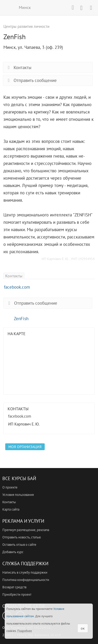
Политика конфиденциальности (26, 580)
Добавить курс (13, 552)
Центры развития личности (26, 26)
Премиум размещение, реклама (26, 530)
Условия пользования (18, 495)
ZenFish (21, 319)
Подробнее (25, 631)
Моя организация (25, 447)
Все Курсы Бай (19, 478)
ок (83, 628)
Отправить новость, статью (22, 537)
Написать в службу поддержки (25, 572)
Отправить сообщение (31, 80)
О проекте (10, 487)
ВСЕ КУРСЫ (7, 7)
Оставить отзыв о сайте (19, 545)
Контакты (19, 67)
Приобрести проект (17, 594)
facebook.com (17, 287)
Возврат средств (14, 587)
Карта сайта (11, 509)
